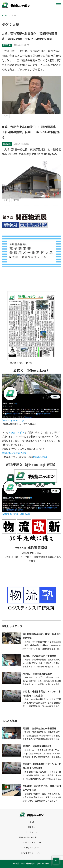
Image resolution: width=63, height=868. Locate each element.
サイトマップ (32, 832)
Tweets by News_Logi (13, 420)
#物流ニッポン (16, 433)
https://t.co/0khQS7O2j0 (14, 453)
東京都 (16, 200)
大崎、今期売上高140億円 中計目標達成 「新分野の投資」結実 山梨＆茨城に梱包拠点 (31, 132)
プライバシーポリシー (32, 843)
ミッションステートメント (32, 853)
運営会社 (32, 827)
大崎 (6, 116)
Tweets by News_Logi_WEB (16, 514)
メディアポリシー (31, 848)
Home (4, 16)
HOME (32, 822)
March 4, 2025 (40, 457)
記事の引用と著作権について (32, 838)
